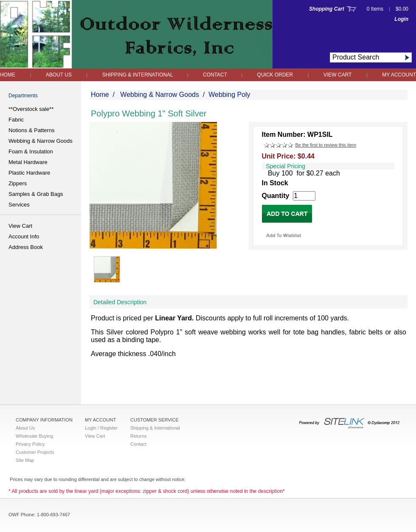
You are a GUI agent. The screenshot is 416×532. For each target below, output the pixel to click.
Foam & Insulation (31, 151)
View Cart (337, 75)
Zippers (18, 183)
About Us (59, 75)
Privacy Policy (30, 444)
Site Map (25, 460)
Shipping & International (138, 75)
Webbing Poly (229, 95)
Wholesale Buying (34, 436)
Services (19, 205)
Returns (139, 436)
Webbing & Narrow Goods (41, 141)
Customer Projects (35, 452)
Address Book (26, 247)
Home (8, 75)
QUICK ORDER (275, 75)
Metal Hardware (28, 162)
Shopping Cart (327, 9)
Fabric (16, 120)
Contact (216, 75)
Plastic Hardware (29, 173)
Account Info (24, 236)
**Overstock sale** (31, 109)
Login (401, 19)
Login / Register (101, 428)
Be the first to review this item (326, 145)
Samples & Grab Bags (36, 194)
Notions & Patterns (31, 130)
